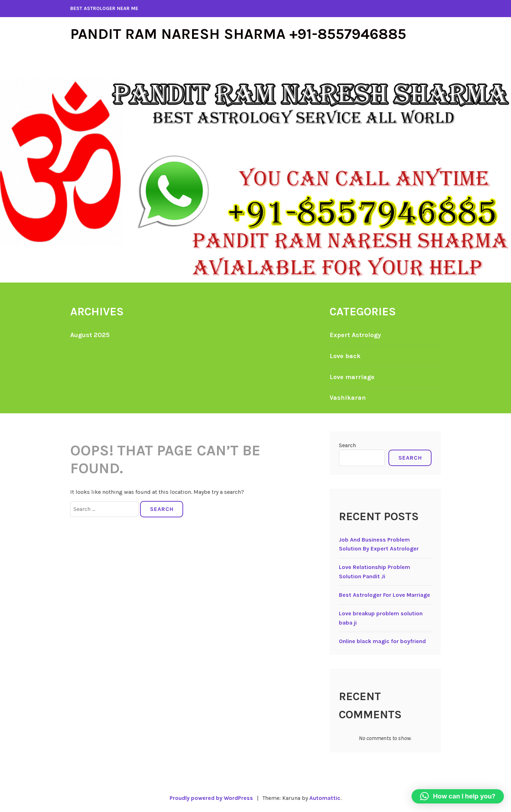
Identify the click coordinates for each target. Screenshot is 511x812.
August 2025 (90, 335)
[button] (458, 796)
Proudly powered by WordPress (211, 798)
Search (347, 445)
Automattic (325, 798)
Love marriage (352, 377)
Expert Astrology (355, 335)
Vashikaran (348, 398)
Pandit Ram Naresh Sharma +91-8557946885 (238, 34)
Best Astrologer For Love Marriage (384, 595)
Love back (345, 356)
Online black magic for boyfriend (382, 641)
